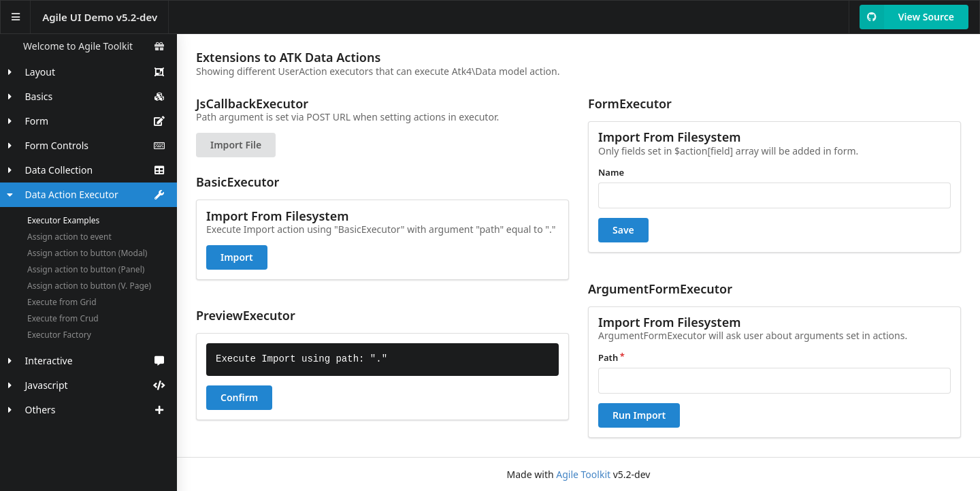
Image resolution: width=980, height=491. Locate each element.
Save (623, 230)
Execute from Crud (63, 318)
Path (608, 358)
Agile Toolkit (583, 474)
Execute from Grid (62, 302)
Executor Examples (63, 220)
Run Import (639, 415)
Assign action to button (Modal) (87, 253)
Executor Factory (59, 335)
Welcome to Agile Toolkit (94, 46)
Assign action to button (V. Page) (89, 286)
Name (611, 172)
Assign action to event (69, 237)
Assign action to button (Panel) (86, 269)
